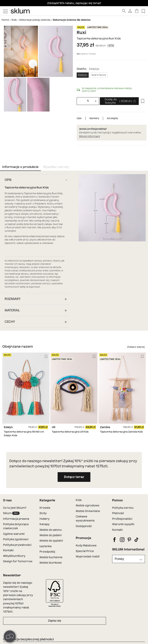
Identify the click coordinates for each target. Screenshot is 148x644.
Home (5, 20)
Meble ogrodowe (87, 505)
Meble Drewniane (88, 511)
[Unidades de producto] (88, 101)
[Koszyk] (137, 11)
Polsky (119, 559)
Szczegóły (112, 118)
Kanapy (45, 524)
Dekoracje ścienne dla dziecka (72, 20)
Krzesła (45, 508)
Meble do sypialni (51, 541)
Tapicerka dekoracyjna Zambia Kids (121, 432)
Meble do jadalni (51, 535)
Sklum (11, 513)
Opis (79, 118)
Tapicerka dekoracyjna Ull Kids (70, 432)
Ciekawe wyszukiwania (85, 518)
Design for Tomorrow (18, 561)
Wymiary (94, 118)
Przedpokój (47, 552)
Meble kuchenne (51, 557)
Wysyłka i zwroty (56, 167)
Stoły (43, 513)
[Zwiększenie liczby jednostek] (96, 101)
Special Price (85, 551)
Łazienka (45, 546)
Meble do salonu (51, 530)
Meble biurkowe (51, 563)
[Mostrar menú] (5, 11)
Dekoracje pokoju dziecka (35, 20)
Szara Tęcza (99, 75)
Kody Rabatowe (86, 545)
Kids (14, 20)
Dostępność (84, 526)
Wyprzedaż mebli (88, 556)
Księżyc (83, 75)
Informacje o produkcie (20, 167)
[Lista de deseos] (143, 11)
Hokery (45, 519)
